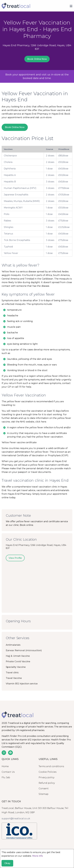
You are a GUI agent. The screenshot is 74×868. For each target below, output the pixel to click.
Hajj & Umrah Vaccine (18, 656)
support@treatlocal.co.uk (16, 819)
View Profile (15, 558)
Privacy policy (46, 777)
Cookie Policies (48, 772)
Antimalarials (13, 645)
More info (38, 856)
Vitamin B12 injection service (22, 684)
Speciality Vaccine (16, 667)
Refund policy (47, 783)
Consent (44, 789)
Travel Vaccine (14, 678)
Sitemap (44, 794)
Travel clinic (12, 673)
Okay (7, 863)
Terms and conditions (51, 766)
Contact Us (8, 772)
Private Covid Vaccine (18, 661)
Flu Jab (6, 777)
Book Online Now (37, 59)
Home (5, 766)
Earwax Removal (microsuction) (24, 650)
